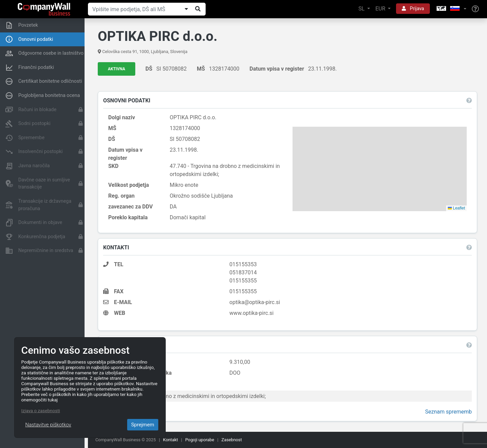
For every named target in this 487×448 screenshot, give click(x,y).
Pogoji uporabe (200, 440)
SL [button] (362, 9)
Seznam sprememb (448, 412)
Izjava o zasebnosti (41, 410)
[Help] (475, 9)
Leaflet (456, 208)
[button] (451, 9)
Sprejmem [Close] (143, 425)
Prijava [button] (413, 8)
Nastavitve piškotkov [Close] (48, 425)
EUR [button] (381, 9)
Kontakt (170, 440)
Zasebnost (232, 440)
